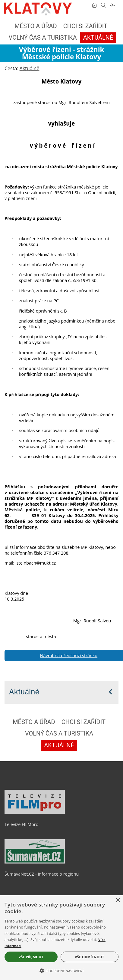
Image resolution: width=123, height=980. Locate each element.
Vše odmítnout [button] (89, 957)
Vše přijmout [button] (31, 957)
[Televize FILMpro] (35, 812)
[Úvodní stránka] (94, 5)
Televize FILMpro (21, 824)
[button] (61, 970)
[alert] (61, 938)
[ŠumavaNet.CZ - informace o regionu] (35, 862)
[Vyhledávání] (103, 5)
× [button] (118, 901)
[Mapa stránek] (112, 5)
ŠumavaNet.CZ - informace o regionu (42, 874)
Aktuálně (24, 692)
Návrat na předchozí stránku (69, 656)
